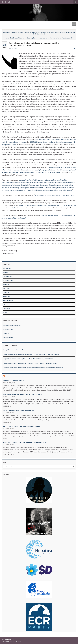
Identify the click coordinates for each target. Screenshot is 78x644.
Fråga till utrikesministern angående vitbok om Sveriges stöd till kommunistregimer (30, 363)
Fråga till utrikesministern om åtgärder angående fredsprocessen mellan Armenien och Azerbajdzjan (38, 38)
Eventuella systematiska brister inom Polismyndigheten (25, 442)
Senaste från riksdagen (15, 376)
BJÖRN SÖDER (7, 24)
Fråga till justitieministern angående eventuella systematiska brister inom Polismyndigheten (33, 368)
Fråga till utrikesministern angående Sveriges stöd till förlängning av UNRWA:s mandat (31, 354)
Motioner (6, 284)
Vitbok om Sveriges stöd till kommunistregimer (22, 426)
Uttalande (6, 309)
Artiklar (6, 272)
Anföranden (7, 268)
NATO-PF (6, 288)
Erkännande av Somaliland (13, 381)
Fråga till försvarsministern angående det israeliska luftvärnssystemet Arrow (28, 359)
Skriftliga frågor (8, 300)
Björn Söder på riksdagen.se (12, 325)
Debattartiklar (8, 276)
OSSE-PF (6, 292)
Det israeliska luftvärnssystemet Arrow (19, 410)
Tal (4, 305)
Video (5, 313)
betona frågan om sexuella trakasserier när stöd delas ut (55, 195)
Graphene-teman (16, 641)
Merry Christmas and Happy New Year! (16, 350)
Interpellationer (8, 280)
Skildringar (7, 296)
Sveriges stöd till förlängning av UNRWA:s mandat (23, 394)
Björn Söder (14, 48)
